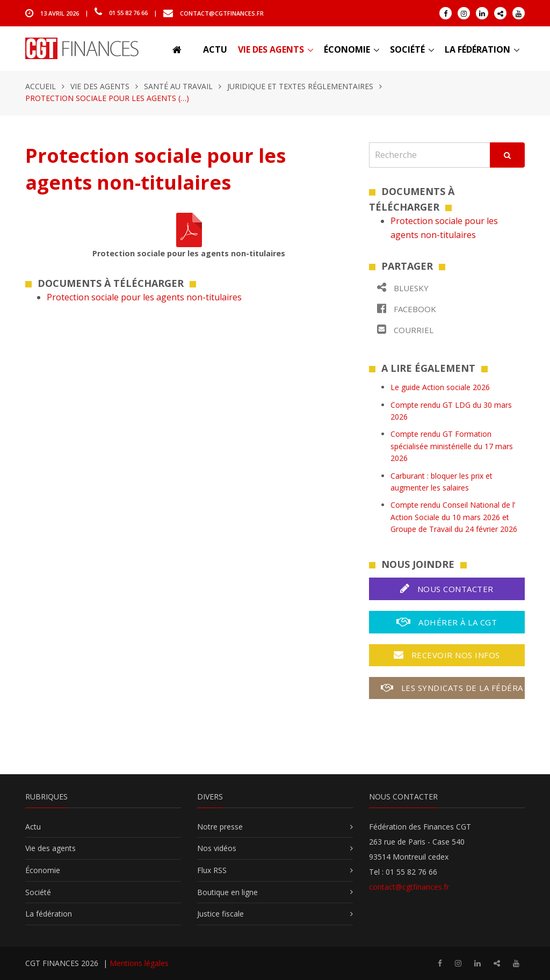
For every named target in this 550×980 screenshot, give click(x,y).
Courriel (405, 330)
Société (407, 49)
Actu (215, 49)
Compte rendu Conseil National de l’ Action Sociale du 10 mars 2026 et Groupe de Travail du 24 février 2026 (454, 517)
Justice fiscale (220, 914)
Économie (347, 49)
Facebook (407, 309)
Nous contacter (447, 589)
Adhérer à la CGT (447, 622)
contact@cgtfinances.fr (222, 13)
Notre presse (220, 827)
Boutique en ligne (227, 892)
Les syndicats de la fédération (453, 688)
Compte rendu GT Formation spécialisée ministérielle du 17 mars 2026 (452, 446)
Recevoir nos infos (447, 655)
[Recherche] (430, 155)
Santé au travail (178, 86)
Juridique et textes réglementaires (300, 86)
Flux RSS (212, 870)
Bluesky (403, 288)
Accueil (41, 86)
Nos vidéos (217, 848)
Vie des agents (271, 49)
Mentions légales (139, 963)
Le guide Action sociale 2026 (440, 387)
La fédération (477, 49)
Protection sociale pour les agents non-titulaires (144, 297)
